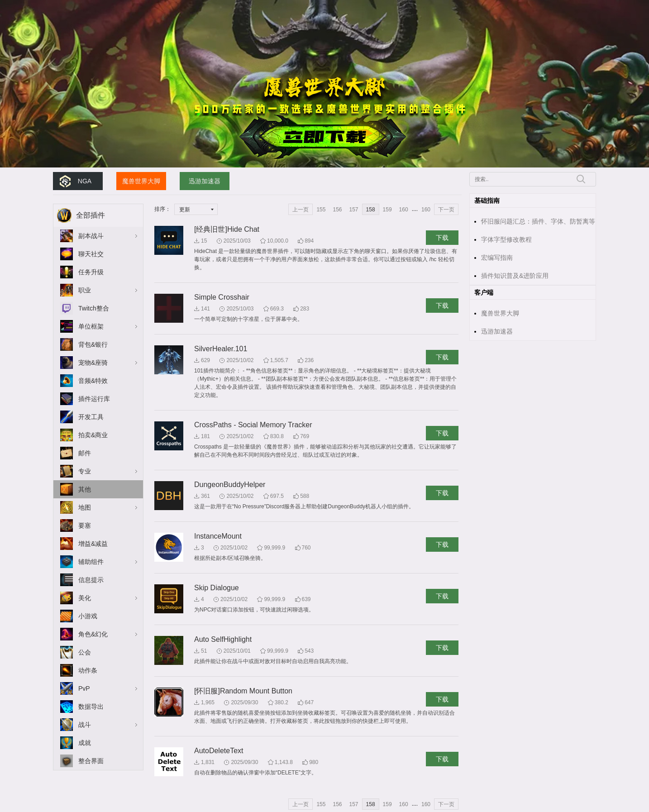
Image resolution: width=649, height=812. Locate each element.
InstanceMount (218, 536)
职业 (85, 290)
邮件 (85, 453)
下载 (442, 238)
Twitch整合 (94, 308)
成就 (85, 743)
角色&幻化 (93, 634)
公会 (85, 652)
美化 (85, 598)
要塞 (85, 525)
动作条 (88, 670)
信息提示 (91, 580)
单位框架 (91, 326)
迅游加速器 (205, 181)
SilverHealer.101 (221, 349)
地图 (85, 507)
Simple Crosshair (222, 297)
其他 (85, 489)
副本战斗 (91, 236)
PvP (84, 688)
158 (371, 210)
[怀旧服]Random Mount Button (243, 691)
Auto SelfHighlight (223, 639)
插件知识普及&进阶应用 (515, 276)
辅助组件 (91, 562)
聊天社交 (91, 254)
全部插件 (91, 215)
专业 (85, 471)
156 (337, 210)
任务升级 (91, 272)
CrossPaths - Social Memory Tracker (253, 425)
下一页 (446, 210)
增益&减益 (93, 544)
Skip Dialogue (217, 588)
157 (354, 210)
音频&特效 (93, 381)
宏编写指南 (497, 258)
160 (404, 210)
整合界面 (91, 761)
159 (387, 210)
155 (321, 210)
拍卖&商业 (93, 435)
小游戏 (88, 616)
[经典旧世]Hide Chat (227, 229)
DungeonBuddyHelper (230, 485)
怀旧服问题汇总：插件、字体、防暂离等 (538, 221)
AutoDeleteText (219, 751)
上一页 (301, 210)
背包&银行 (93, 344)
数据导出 (91, 707)
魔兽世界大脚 (141, 181)
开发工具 (91, 417)
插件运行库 (94, 399)
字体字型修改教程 (506, 239)
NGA (85, 181)
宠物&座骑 (93, 363)
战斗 (85, 725)
